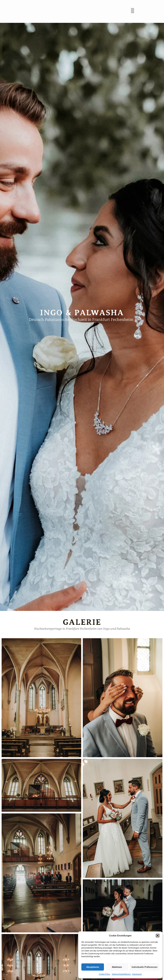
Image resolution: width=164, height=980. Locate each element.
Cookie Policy (104, 974)
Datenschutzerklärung (121, 974)
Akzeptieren (93, 967)
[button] (158, 936)
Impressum (137, 974)
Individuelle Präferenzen (144, 967)
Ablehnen (117, 967)
